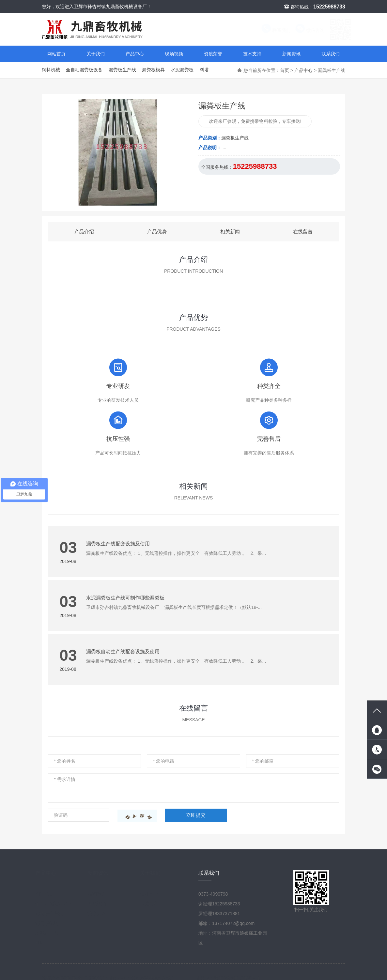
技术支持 (252, 54)
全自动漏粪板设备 (84, 70)
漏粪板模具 (153, 70)
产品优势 (157, 231)
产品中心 (135, 54)
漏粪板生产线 (122, 70)
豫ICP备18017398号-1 (237, 972)
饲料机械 (51, 70)
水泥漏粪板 (182, 70)
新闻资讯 (291, 54)
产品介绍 (84, 231)
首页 (285, 70)
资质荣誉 (213, 54)
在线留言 (303, 231)
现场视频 (174, 54)
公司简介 (155, 894)
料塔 (204, 70)
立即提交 (196, 815)
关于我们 (96, 54)
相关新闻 (230, 231)
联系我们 (270, 30)
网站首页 (56, 54)
